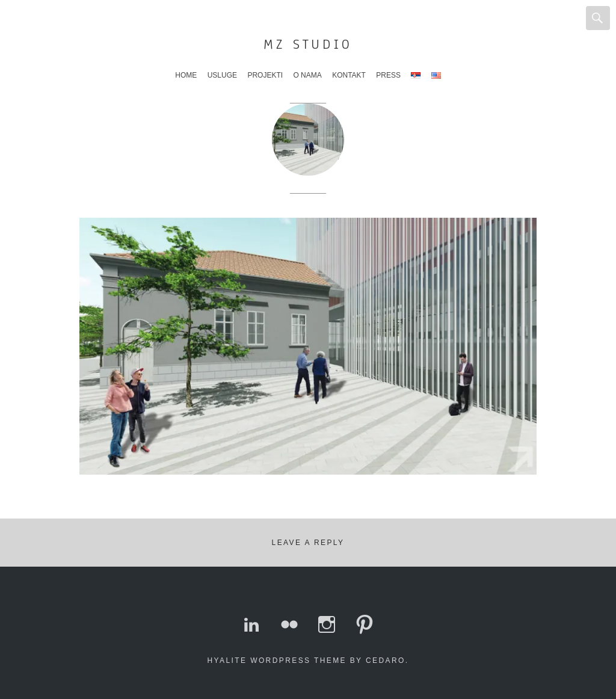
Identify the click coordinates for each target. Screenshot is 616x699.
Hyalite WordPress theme (277, 661)
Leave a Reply (308, 543)
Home (186, 75)
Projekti (265, 75)
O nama (307, 75)
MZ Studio (308, 44)
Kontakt (349, 75)
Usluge (222, 75)
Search (598, 18)
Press (388, 75)
